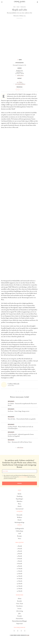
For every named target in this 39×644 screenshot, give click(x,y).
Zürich (20, 506)
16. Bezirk (19, 579)
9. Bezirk (20, 566)
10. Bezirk (19, 569)
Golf (19, 533)
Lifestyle (20, 525)
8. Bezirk (19, 564)
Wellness (19, 517)
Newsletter (20, 606)
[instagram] (18, 631)
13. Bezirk (19, 574)
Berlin (19, 494)
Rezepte (19, 536)
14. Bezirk (19, 576)
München (20, 501)
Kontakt (20, 601)
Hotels (19, 520)
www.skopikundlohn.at (20, 84)
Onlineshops (19, 531)
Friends (20, 616)
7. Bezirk (19, 561)
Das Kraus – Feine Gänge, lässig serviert (19, 411)
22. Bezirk (19, 589)
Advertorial (19, 18)
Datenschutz (19, 618)
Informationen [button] (20, 595)
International (19, 509)
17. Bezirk (19, 581)
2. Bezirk (19, 549)
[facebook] (14, 631)
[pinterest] (21, 631)
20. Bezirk (19, 586)
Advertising (19, 611)
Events (19, 609)
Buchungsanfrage (20, 522)
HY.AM (28, 635)
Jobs (19, 614)
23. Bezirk (19, 591)
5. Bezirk (19, 556)
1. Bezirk (19, 546)
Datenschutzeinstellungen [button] (20, 621)
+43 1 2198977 (19, 82)
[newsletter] (25, 631)
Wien (20, 504)
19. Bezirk (19, 584)
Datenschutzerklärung (23, 477)
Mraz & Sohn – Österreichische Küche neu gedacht (22, 419)
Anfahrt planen (20, 75)
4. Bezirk (19, 554)
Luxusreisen (20, 511)
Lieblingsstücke (19, 528)
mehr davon (20, 447)
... (19, 81)
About (19, 599)
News (19, 538)
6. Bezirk (20, 559)
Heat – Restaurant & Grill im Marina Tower (20, 442)
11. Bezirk (20, 571)
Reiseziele (19, 515)
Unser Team (19, 604)
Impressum (19, 623)
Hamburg (19, 496)
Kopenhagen (20, 499)
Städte (19, 490)
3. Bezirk (19, 551)
